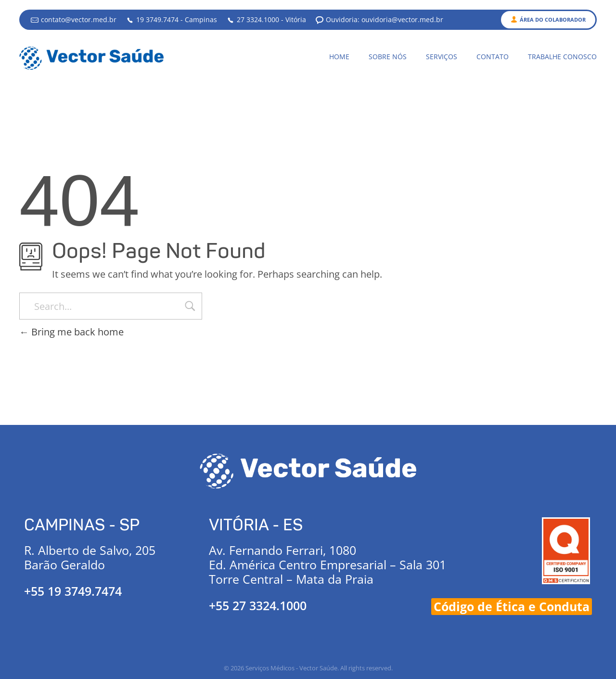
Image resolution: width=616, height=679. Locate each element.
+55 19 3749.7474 (73, 591)
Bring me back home (71, 332)
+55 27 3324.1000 (258, 605)
